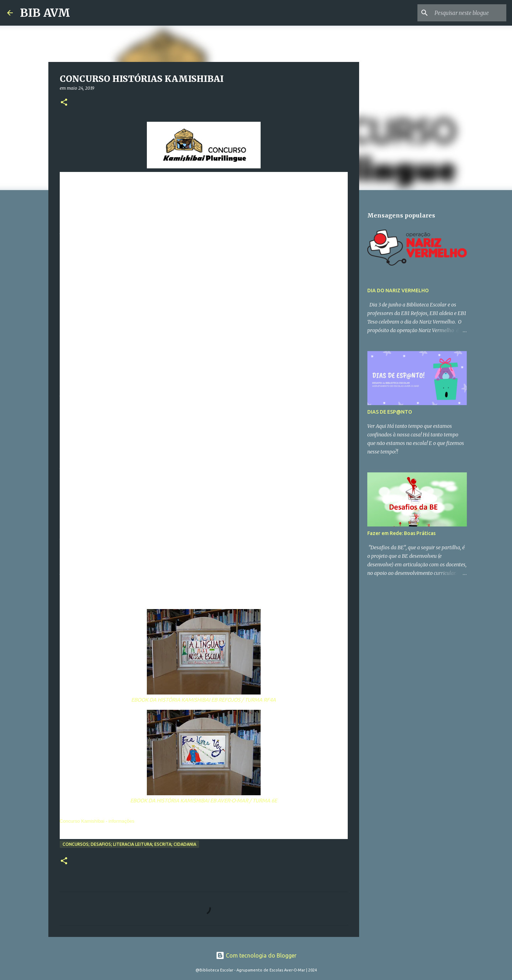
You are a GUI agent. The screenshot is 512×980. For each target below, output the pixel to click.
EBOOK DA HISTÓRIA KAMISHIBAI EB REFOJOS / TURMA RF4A (204, 700)
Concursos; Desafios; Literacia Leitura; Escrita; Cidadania (129, 844)
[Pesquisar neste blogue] (469, 13)
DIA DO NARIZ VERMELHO (398, 290)
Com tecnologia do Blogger (256, 955)
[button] (64, 103)
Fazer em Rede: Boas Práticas (401, 533)
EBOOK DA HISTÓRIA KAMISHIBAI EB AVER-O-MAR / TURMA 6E (204, 800)
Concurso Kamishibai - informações (97, 821)
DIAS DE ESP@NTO (390, 412)
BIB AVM (45, 13)
